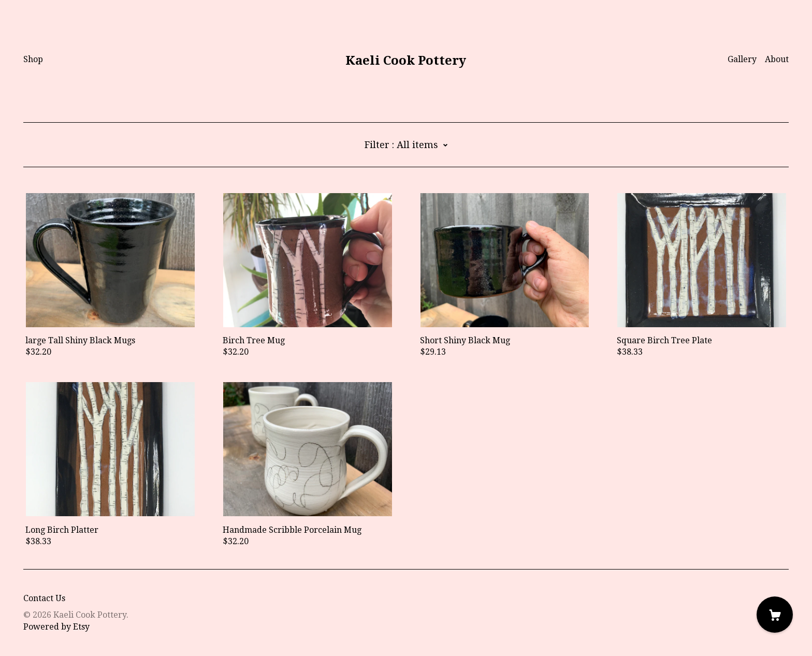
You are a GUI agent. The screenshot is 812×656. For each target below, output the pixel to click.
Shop (33, 59)
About (777, 59)
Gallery (742, 59)
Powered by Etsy (56, 627)
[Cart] (775, 615)
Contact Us (44, 598)
